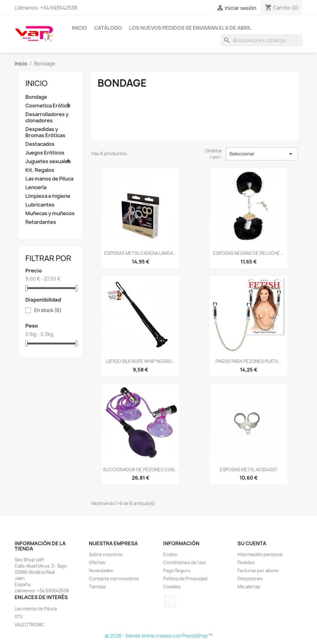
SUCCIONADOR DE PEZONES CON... (141, 470)
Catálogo (108, 28)
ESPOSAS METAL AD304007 (249, 470)
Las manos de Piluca (49, 179)
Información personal (260, 554)
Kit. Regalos (40, 170)
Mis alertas (249, 587)
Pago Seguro (177, 570)
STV (19, 617)
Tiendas (97, 587)
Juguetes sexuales (48, 161)
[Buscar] (262, 40)
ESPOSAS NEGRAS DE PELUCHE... (248, 253)
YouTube (170, 602)
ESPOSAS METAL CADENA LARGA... (141, 253)
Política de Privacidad (185, 579)
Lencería (36, 187)
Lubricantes (40, 205)
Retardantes (41, 222)
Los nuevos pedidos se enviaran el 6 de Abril (190, 28)
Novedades (101, 570)
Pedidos (246, 562)
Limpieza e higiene (48, 196)
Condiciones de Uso (185, 562)
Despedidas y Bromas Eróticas (45, 132)
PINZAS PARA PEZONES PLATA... (248, 361)
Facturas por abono (258, 570)
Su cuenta (252, 543)
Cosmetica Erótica (48, 106)
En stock (48, 311)
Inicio (79, 28)
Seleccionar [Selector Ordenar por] (262, 154)
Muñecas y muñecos (50, 213)
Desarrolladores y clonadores (47, 117)
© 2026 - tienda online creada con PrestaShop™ (159, 636)
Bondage (36, 97)
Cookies (172, 587)
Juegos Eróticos (45, 153)
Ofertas (97, 562)
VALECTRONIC (30, 625)
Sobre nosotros (106, 554)
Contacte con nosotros (114, 579)
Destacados (40, 144)
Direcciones (250, 579)
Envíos (170, 554)
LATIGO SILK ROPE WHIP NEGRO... (141, 361)
